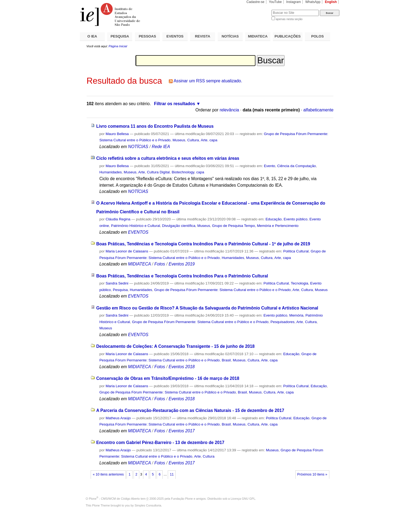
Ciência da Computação (297, 166)
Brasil (226, 360)
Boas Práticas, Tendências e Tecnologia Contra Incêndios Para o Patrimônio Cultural (182, 276)
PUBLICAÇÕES (288, 36)
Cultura (193, 140)
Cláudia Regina (118, 219)
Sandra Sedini (117, 283)
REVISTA (203, 36)
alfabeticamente (318, 110)
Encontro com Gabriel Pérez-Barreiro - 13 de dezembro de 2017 (160, 442)
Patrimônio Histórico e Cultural (135, 226)
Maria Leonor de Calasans (127, 251)
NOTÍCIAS (230, 36)
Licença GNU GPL (243, 499)
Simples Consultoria (148, 505)
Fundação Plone (182, 499)
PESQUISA (120, 36)
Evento (270, 166)
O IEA (92, 36)
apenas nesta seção (289, 19)
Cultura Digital (158, 172)
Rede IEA (161, 147)
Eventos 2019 (182, 264)
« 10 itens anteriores (108, 474)
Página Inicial (118, 46)
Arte (204, 140)
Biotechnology (183, 172)
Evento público (296, 219)
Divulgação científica (179, 226)
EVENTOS (175, 36)
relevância (229, 110)
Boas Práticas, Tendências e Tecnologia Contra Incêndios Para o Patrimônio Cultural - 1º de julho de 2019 (203, 244)
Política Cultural (296, 251)
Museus (179, 140)
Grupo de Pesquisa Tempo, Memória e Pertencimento (255, 226)
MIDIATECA (258, 36)
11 (172, 474)
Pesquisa (120, 290)
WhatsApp (313, 2)
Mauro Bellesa (117, 134)
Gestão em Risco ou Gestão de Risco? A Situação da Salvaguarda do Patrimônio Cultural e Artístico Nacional (207, 308)
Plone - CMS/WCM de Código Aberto (114, 499)
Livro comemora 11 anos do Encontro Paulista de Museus (155, 126)
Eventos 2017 (182, 431)
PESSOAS (147, 36)
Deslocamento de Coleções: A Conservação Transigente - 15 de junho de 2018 (175, 346)
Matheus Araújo (118, 418)
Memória (296, 315)
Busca (258, 10)
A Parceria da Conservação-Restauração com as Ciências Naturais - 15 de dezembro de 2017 (190, 410)
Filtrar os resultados (174, 104)
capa (213, 140)
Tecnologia (299, 283)
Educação (274, 219)
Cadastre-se (255, 2)
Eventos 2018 (182, 367)
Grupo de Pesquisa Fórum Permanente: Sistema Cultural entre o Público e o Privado (222, 290)
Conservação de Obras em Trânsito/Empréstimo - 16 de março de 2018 (168, 378)
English (331, 2)
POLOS (317, 36)
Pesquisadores (282, 322)
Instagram (293, 2)
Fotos (160, 264)
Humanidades (110, 172)
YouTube (275, 2)
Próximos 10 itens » (312, 474)
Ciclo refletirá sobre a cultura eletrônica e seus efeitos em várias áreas (168, 158)
